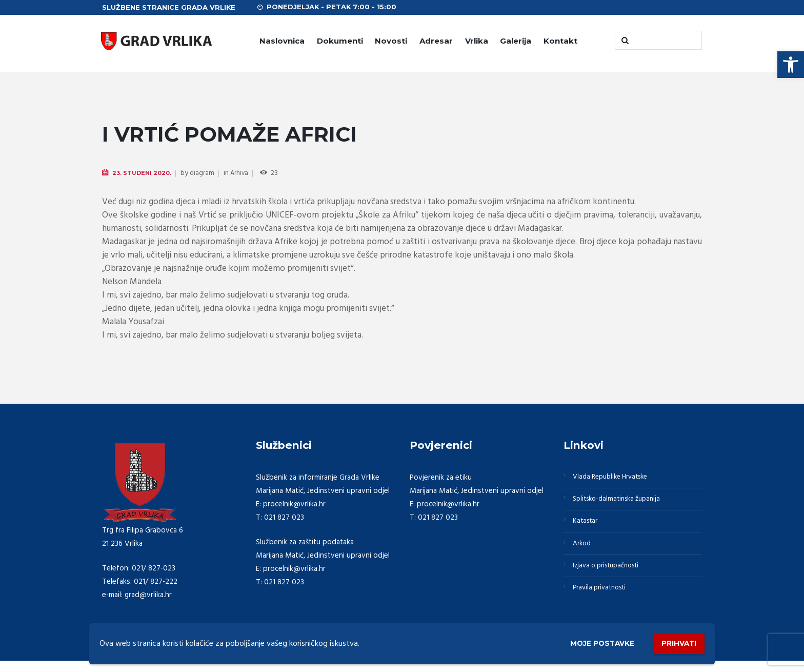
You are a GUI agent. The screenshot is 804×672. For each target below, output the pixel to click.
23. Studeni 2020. (144, 173)
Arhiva (243, 174)
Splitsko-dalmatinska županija (622, 503)
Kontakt (560, 41)
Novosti (391, 41)
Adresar (436, 41)
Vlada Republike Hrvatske (616, 478)
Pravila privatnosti (604, 601)
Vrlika (477, 41)
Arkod (584, 552)
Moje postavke (588, 642)
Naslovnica (282, 41)
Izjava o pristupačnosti (611, 577)
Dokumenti (340, 41)
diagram (206, 174)
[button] (791, 65)
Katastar (587, 527)
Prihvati (675, 641)
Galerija (516, 41)
